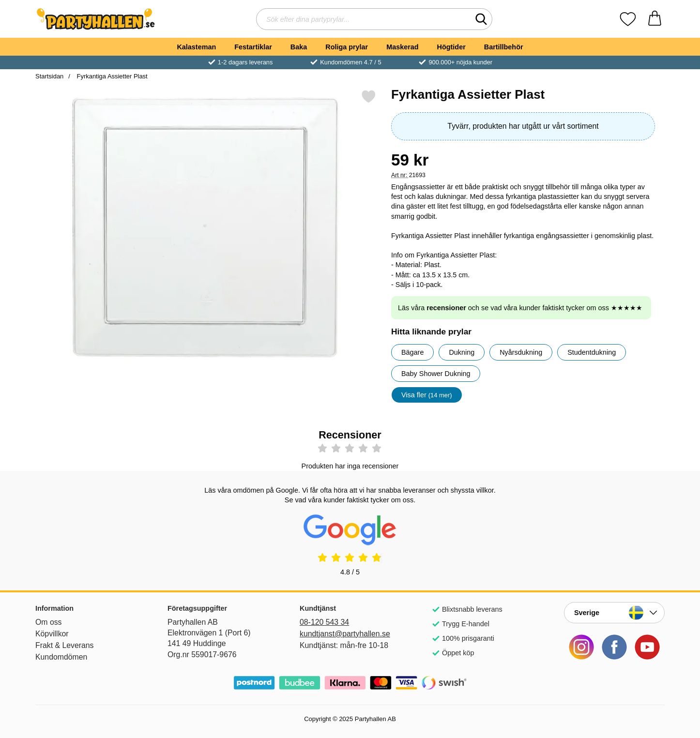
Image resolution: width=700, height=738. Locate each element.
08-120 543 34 (324, 622)
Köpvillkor (52, 634)
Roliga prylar (347, 47)
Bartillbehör (504, 47)
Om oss (49, 622)
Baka (299, 47)
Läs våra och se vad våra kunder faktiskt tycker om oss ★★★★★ (520, 308)
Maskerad (402, 47)
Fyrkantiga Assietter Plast (111, 76)
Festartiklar (253, 47)
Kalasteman (196, 47)
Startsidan (49, 76)
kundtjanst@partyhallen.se (345, 634)
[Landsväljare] (614, 613)
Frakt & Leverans (65, 645)
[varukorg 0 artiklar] (655, 19)
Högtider (451, 47)
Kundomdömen (61, 657)
